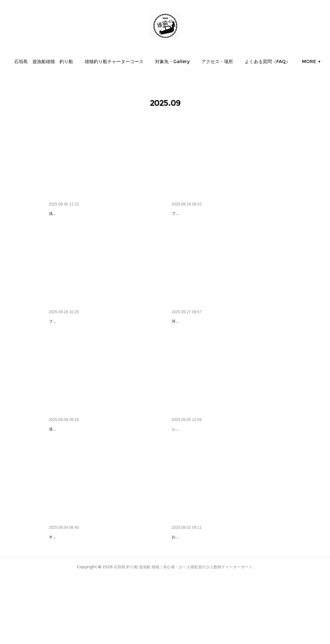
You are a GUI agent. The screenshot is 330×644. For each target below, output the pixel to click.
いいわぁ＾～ (62, 462)
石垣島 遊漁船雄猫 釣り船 (72, 61)
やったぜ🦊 (61, 587)
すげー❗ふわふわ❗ (193, 462)
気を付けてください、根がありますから (90, 214)
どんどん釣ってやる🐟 (72, 338)
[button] (72, 61)
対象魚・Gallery (201, 61)
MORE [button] (280, 61)
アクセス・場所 (246, 61)
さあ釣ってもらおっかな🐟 (199, 214)
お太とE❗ (183, 587)
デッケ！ (181, 338)
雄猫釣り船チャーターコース (143, 61)
